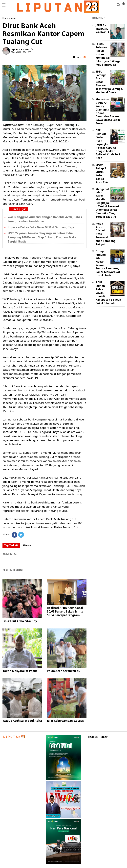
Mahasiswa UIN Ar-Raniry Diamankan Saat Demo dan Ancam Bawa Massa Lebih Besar (108, 111)
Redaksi (93, 737)
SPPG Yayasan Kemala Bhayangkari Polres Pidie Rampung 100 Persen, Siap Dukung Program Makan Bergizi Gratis (43, 237)
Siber (104, 737)
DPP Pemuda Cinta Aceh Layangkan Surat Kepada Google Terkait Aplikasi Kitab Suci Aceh (108, 144)
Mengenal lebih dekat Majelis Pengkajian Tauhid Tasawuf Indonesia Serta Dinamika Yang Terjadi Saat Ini (107, 203)
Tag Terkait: (11, 545)
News (13, 18)
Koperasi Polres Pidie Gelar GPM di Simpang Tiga (41, 227)
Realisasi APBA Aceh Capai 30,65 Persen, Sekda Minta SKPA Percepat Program (65, 611)
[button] (124, 2)
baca (77, 57)
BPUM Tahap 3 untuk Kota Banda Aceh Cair (102, 173)
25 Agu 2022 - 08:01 (19, 52)
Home (5, 18)
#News (27, 545)
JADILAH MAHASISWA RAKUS (102, 29)
